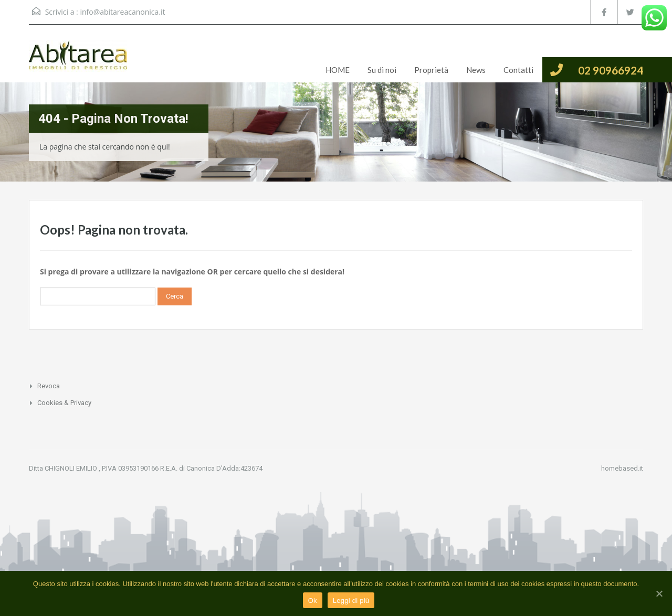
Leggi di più (351, 601)
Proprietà (431, 70)
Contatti (518, 70)
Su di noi (382, 70)
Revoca (49, 386)
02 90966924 (611, 70)
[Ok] (659, 593)
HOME (338, 70)
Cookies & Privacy (64, 403)
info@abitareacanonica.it (122, 12)
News (476, 70)
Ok (313, 601)
